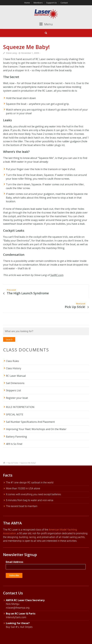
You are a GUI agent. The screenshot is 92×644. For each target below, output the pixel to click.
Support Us (52, 3)
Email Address (14, 562)
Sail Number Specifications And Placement (30, 422)
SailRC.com (57, 275)
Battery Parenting (16, 437)
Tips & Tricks (13, 463)
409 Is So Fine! (14, 444)
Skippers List (13, 390)
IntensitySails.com (16, 617)
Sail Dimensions (15, 383)
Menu (46, 24)
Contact (64, 3)
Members (38, 3)
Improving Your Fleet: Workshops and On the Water (36, 429)
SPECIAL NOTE (15, 415)
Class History (14, 368)
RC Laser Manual (16, 376)
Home (27, 3)
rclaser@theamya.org (18, 608)
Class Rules (12, 361)
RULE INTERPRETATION (20, 407)
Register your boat (17, 398)
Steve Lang (11, 53)
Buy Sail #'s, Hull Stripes (19, 627)
